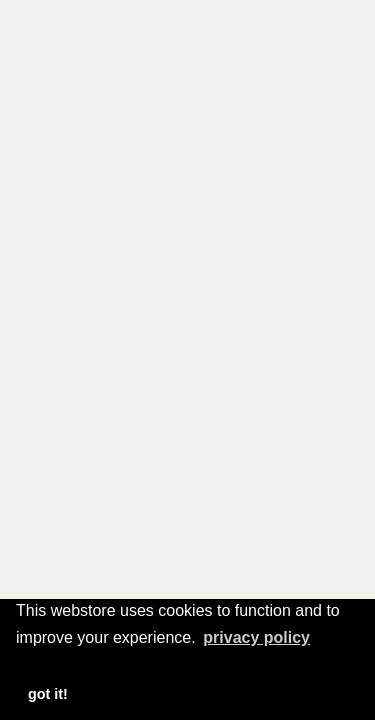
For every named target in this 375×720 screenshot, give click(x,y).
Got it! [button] (48, 694)
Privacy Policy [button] (256, 637)
